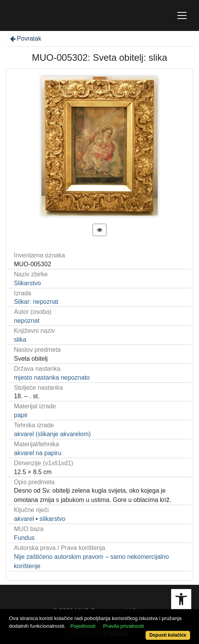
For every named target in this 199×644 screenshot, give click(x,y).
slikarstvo (52, 519)
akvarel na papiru (38, 453)
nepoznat (27, 321)
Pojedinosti (83, 626)
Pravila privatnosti (123, 626)
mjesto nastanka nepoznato (52, 378)
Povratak (25, 39)
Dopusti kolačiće (168, 635)
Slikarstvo (27, 283)
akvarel (24, 519)
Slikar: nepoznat (36, 302)
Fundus (24, 538)
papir (21, 415)
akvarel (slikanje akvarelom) (52, 434)
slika (20, 340)
